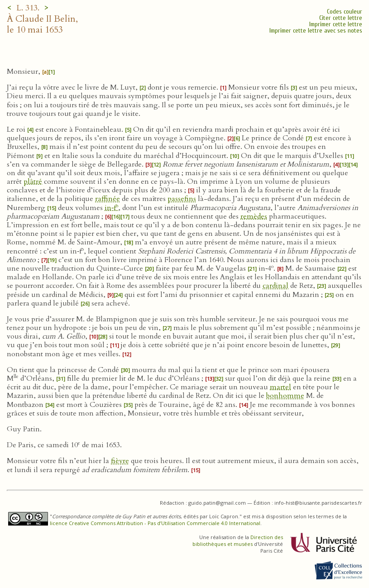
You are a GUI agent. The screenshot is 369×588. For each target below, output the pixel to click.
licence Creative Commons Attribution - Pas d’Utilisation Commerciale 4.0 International (155, 523)
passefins (182, 199)
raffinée (108, 199)
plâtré (33, 182)
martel (280, 387)
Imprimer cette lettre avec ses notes (316, 31)
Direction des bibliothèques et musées (238, 540)
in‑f (111, 208)
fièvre (120, 461)
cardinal (276, 286)
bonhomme (285, 396)
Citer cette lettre (341, 18)
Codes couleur (345, 12)
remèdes (254, 216)
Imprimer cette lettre (336, 24)
